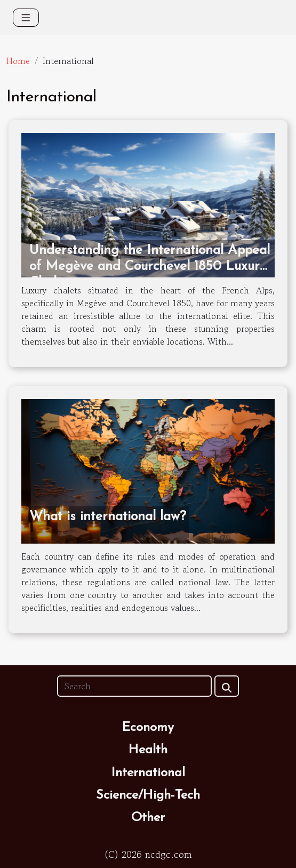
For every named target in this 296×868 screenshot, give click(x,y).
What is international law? (108, 517)
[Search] (134, 686)
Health (148, 750)
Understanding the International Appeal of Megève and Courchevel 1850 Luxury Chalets (150, 266)
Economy (148, 728)
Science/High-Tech (148, 795)
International (148, 773)
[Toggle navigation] (26, 18)
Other (148, 818)
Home (18, 61)
